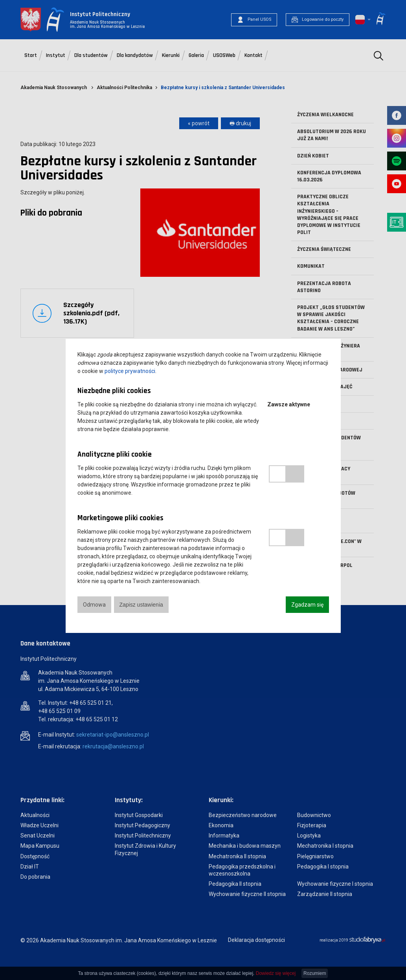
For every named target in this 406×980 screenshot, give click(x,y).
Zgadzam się (307, 605)
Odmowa (94, 605)
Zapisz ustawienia (141, 605)
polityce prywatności (130, 371)
